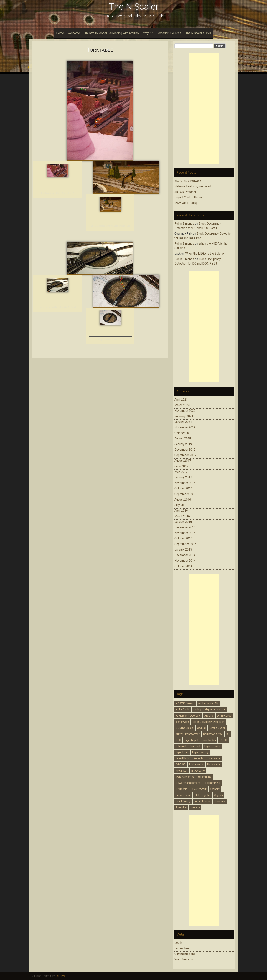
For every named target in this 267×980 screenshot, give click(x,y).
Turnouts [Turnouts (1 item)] (220, 801)
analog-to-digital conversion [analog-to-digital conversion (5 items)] (209, 710)
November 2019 (185, 427)
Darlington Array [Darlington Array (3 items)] (213, 734)
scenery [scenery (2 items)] (215, 789)
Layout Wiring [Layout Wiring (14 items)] (200, 752)
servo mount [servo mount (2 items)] (183, 795)
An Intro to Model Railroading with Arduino (112, 33)
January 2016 (183, 522)
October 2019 (183, 433)
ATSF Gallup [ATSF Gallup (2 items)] (224, 716)
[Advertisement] (204, 108)
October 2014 (183, 566)
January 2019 (183, 444)
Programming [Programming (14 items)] (212, 783)
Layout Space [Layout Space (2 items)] (212, 746)
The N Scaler (134, 7)
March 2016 (182, 516)
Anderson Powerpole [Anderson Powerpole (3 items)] (188, 716)
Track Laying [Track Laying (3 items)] (183, 801)
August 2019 (183, 438)
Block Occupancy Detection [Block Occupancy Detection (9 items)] (209, 722)
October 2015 (183, 538)
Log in (178, 943)
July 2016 (181, 505)
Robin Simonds (184, 224)
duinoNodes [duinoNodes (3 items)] (209, 740)
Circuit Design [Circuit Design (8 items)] (218, 728)
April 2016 (181, 511)
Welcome (74, 33)
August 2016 (183, 500)
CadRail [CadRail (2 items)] (202, 728)
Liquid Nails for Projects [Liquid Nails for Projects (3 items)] (190, 758)
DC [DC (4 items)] (228, 734)
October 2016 (183, 488)
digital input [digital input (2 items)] (191, 740)
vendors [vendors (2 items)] (195, 807)
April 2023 (181, 400)
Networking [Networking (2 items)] (214, 765)
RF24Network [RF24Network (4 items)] (199, 789)
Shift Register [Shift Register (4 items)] (203, 795)
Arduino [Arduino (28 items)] (209, 716)
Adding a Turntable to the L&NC (110, 340)
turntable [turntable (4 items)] (181, 807)
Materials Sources (169, 33)
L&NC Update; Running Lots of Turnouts (110, 226)
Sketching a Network (188, 181)
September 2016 (185, 494)
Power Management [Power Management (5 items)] (188, 783)
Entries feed (182, 948)
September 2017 (185, 455)
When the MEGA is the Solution (205, 254)
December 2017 (185, 450)
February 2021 (184, 416)
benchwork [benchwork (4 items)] (182, 722)
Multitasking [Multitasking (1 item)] (196, 765)
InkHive (61, 976)
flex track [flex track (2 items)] (195, 746)
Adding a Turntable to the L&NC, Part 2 (57, 307)
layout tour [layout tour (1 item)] (182, 752)
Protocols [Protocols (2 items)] (182, 789)
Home (60, 33)
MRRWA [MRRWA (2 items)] (181, 765)
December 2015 (185, 527)
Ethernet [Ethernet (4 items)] (181, 746)
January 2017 (183, 477)
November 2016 (185, 483)
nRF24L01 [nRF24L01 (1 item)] (182, 771)
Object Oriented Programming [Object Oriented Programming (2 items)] (194, 777)
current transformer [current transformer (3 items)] (188, 734)
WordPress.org (184, 959)
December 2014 (185, 555)
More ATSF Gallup (186, 203)
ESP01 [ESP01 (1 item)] (223, 740)
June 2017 (181, 466)
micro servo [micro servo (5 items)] (214, 758)
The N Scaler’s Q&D (198, 33)
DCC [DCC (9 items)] (178, 740)
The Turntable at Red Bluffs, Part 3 (58, 193)
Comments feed (185, 954)
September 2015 (185, 544)
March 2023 (182, 405)
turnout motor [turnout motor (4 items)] (203, 801)
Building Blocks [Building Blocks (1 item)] (185, 728)
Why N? (148, 33)
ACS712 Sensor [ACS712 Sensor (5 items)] (185, 703)
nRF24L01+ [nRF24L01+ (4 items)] (198, 771)
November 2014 (185, 561)
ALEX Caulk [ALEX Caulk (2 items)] (183, 710)
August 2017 (183, 461)
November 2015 (185, 533)
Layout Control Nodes (189, 197)
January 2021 (183, 422)
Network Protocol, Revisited (193, 186)
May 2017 (181, 472)
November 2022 (185, 411)
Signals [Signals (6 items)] (219, 795)
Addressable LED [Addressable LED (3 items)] (208, 703)
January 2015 (183, 550)
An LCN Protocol (185, 192)
